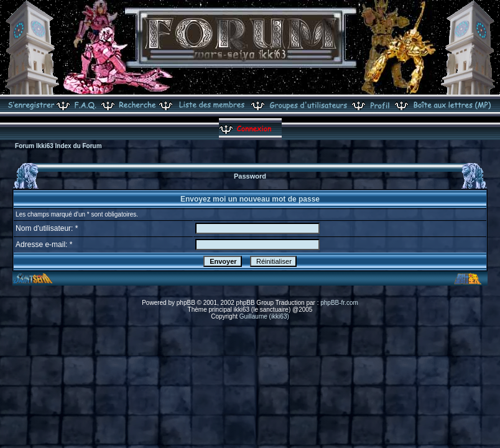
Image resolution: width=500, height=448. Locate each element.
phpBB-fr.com (339, 303)
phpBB (186, 303)
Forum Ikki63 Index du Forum (58, 146)
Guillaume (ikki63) (264, 316)
